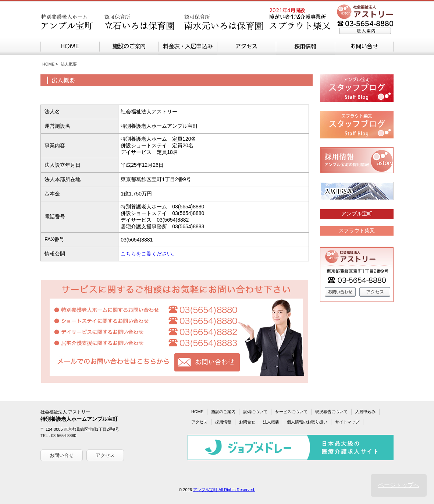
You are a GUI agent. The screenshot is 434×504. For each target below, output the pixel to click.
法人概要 (271, 422)
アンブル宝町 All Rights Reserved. (224, 490)
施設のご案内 (223, 412)
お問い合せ (62, 455)
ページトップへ (399, 485)
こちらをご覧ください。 (149, 254)
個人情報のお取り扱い (307, 422)
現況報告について (331, 412)
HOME (48, 64)
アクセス (105, 455)
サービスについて (291, 412)
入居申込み (365, 412)
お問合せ (247, 422)
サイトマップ (347, 422)
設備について (255, 412)
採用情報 (223, 422)
